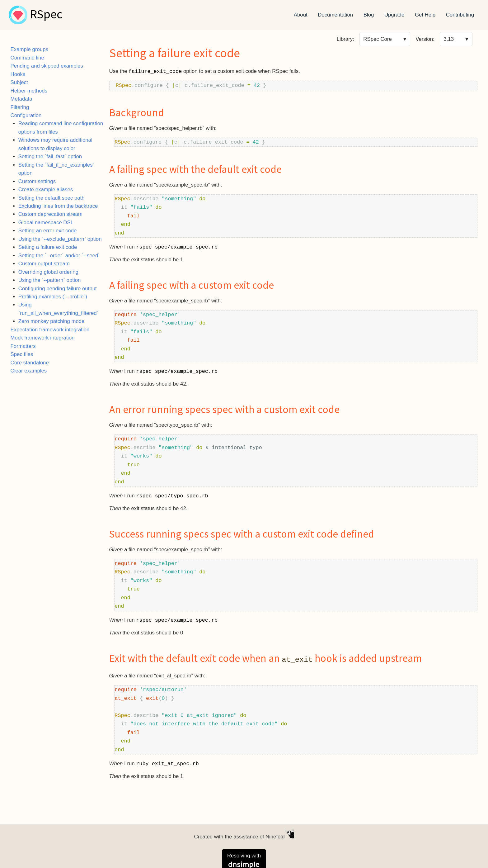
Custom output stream (44, 264)
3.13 (449, 39)
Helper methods (29, 91)
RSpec (46, 15)
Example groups (29, 49)
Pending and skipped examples (47, 66)
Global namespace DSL (46, 223)
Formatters (23, 346)
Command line (27, 58)
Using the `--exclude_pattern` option (60, 239)
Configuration (26, 115)
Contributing (460, 15)
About (301, 15)
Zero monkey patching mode (52, 321)
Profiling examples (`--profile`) (53, 297)
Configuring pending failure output (58, 289)
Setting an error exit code (48, 231)
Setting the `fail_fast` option (50, 157)
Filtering (20, 107)
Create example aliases (46, 190)
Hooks (18, 74)
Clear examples (29, 371)
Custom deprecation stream (50, 214)
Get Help (425, 15)
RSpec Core (377, 39)
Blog (369, 15)
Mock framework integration (43, 338)
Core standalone (30, 363)
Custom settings (37, 181)
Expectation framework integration (50, 330)
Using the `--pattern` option (50, 280)
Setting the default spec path (52, 198)
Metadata (21, 99)
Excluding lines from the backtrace (58, 206)
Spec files (22, 354)
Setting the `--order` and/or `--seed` (59, 256)
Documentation (335, 15)
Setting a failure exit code (48, 247)
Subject (19, 82)
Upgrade (394, 15)
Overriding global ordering (48, 272)
